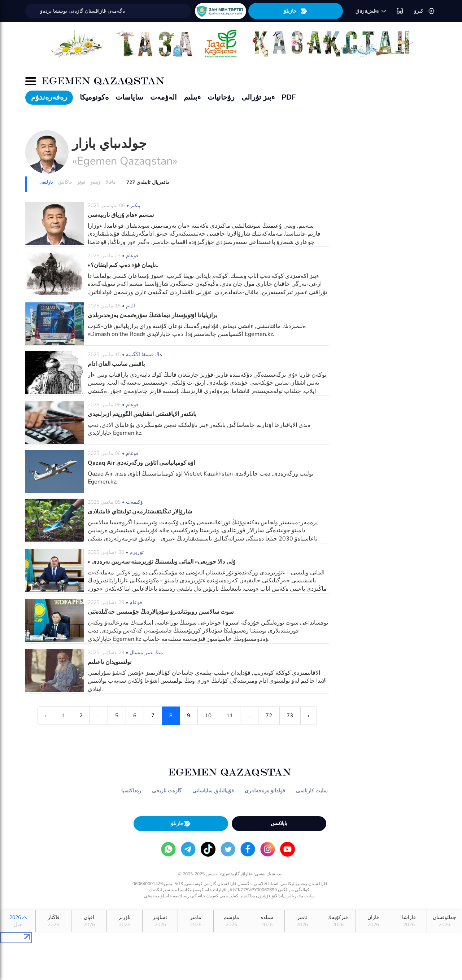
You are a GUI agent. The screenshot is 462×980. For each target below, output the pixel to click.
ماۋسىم (231, 921)
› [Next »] (309, 716)
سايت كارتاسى (312, 791)
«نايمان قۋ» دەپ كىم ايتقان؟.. (123, 265)
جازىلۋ (296, 11)
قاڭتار (53, 921)
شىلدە (267, 921)
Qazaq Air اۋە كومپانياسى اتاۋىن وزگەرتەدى (141, 463)
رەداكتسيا (131, 791)
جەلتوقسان (444, 921)
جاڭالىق (65, 182)
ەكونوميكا (94, 97)
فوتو (81, 182)
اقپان (89, 921)
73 (291, 716)
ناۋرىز (124, 921)
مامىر (195, 921)
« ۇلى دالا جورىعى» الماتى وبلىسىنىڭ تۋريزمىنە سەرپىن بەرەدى (162, 562)
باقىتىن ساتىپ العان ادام (116, 364)
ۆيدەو (95, 182)
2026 (18, 921)
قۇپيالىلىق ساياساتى (213, 791)
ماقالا (111, 182)
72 (269, 716)
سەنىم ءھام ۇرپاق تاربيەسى (121, 215)
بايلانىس (279, 823)
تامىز (302, 921)
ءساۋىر (160, 921)
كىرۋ (424, 11)
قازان (373, 921)
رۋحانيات (221, 97)
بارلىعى (46, 182)
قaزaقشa (371, 11)
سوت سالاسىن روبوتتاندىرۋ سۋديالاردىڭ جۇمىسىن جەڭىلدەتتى (161, 612)
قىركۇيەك (338, 921)
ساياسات (129, 97)
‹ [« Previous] (45, 716)
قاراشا (409, 921)
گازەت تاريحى (167, 791)
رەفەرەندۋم (49, 97)
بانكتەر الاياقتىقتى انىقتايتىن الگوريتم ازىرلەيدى (142, 414)
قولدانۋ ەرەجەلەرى (265, 791)
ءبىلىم (192, 97)
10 (209, 716)
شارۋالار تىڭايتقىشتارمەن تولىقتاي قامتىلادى (140, 512)
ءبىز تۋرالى (258, 97)
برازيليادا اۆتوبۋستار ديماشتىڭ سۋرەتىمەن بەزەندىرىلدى (152, 315)
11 (230, 716)
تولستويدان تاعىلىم (110, 662)
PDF (289, 97)
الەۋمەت (164, 97)
